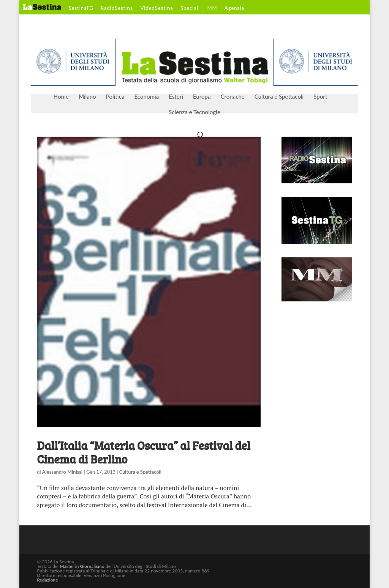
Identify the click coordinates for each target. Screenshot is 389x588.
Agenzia (234, 8)
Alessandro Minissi (62, 472)
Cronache (232, 97)
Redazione (47, 580)
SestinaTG (81, 8)
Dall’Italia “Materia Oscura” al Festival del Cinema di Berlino (144, 452)
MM (212, 8)
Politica (115, 97)
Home (61, 97)
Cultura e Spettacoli (279, 97)
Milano (87, 97)
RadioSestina (117, 8)
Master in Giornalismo (82, 566)
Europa (202, 97)
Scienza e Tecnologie (194, 112)
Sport (320, 97)
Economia (147, 97)
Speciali (190, 8)
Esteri (176, 97)
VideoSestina (157, 8)
